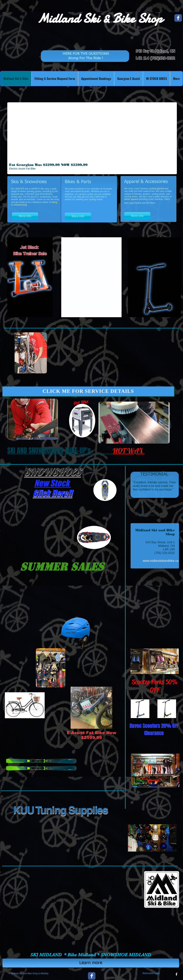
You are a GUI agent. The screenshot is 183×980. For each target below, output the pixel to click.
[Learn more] (91, 963)
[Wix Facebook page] (178, 18)
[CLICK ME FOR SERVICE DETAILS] (88, 391)
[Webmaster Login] (151, 973)
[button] (92, 138)
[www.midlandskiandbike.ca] (161, 561)
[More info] (25, 216)
